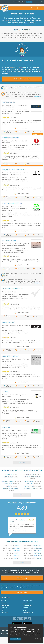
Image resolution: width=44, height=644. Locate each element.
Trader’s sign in (39, 5)
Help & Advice (5, 605)
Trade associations (28, 601)
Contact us (4, 608)
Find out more (37, 96)
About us (4, 601)
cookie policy (22, 635)
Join (29, 2)
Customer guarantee (28, 612)
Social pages (5, 612)
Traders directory (27, 605)
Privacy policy (26, 603)
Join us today (22, 578)
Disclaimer (25, 608)
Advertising (4, 603)
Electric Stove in (11, 546)
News (3, 610)
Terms (24, 610)
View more (22, 463)
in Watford (11, 474)
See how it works (22, 592)
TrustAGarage (5, 634)
